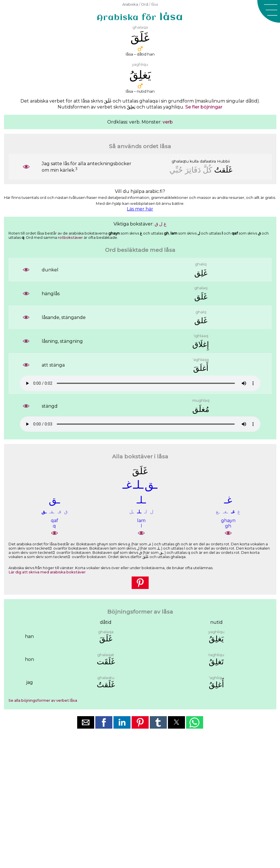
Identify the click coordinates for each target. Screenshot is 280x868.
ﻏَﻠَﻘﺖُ (223, 170)
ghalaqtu (180, 161)
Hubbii (223, 161)
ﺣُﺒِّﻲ (176, 170)
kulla (194, 161)
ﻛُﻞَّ (208, 170)
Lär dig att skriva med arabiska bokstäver (47, 572)
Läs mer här (140, 209)
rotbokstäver (70, 238)
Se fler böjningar (204, 107)
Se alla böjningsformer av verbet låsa (43, 700)
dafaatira (208, 161)
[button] (269, 11)
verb (168, 122)
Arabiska (130, 4)
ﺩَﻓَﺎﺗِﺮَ (193, 170)
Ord (145, 4)
